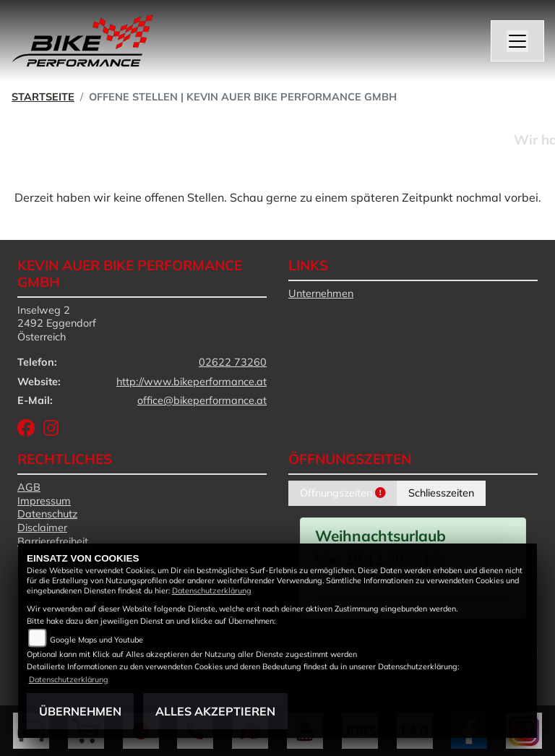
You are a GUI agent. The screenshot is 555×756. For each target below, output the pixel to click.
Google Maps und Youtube (96, 640)
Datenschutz (47, 514)
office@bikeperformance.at (202, 400)
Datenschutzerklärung (212, 590)
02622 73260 (233, 362)
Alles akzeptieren (215, 711)
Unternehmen (321, 293)
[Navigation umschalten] (517, 41)
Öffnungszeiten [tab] (343, 493)
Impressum (44, 501)
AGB (29, 487)
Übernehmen (80, 711)
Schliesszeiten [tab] (441, 493)
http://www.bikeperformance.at (192, 382)
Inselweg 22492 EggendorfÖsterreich (57, 323)
